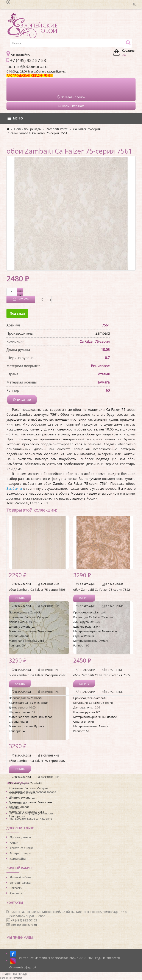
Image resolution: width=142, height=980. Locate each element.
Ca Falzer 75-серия (87, 129)
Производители (20, 837)
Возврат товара (20, 853)
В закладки (41, 300)
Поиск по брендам (28, 129)
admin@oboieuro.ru (24, 925)
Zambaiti (103, 333)
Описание (22, 399)
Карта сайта (18, 859)
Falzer (34, 503)
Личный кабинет (21, 877)
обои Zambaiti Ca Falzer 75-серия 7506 (37, 590)
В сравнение (49, 300)
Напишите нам (71, 106)
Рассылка (16, 893)
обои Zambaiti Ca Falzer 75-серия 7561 (39, 133)
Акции (14, 843)
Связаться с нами (21, 848)
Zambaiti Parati (57, 129)
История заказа (20, 883)
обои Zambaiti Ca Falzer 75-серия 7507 (37, 761)
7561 (44, 503)
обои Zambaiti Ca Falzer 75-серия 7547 (37, 675)
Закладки (16, 888)
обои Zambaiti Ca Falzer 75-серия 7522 (102, 590)
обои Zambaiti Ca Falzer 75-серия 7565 (102, 675)
